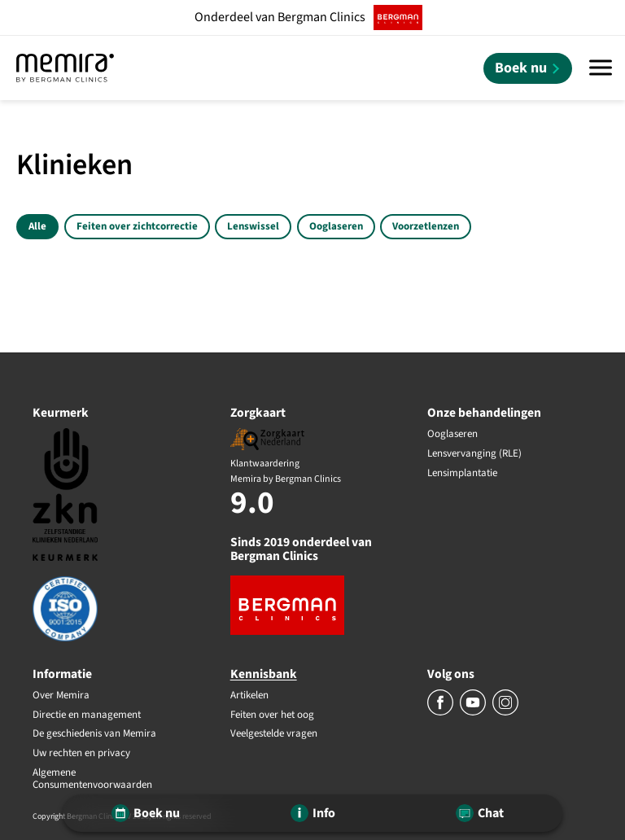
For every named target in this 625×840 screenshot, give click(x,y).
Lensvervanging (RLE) (474, 454)
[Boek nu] (528, 68)
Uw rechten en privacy (81, 754)
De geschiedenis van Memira (94, 734)
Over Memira (61, 696)
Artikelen (249, 696)
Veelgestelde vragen (274, 734)
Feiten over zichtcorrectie (137, 226)
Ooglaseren (336, 226)
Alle (37, 226)
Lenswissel (253, 226)
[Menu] (601, 68)
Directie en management (87, 715)
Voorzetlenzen (426, 226)
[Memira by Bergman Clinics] (65, 68)
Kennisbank (264, 674)
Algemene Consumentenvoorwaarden (92, 779)
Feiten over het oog (272, 715)
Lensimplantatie (462, 474)
